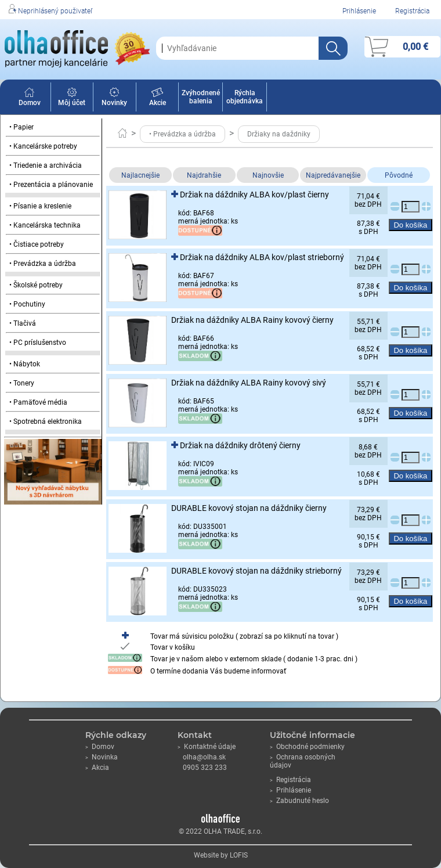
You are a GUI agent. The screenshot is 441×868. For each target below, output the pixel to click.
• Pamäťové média (38, 402)
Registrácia (412, 11)
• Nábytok (25, 364)
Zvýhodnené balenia (201, 97)
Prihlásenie (359, 11)
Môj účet (72, 99)
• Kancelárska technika (45, 225)
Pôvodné (399, 175)
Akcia (97, 768)
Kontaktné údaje (207, 747)
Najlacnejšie (140, 175)
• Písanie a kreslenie (40, 206)
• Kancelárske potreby (43, 146)
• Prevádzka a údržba (43, 264)
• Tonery (22, 383)
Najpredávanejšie (333, 175)
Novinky (114, 99)
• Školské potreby (36, 285)
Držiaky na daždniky (279, 134)
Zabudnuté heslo (299, 801)
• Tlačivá (23, 323)
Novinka (102, 757)
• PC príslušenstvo (38, 343)
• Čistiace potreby (37, 244)
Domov (30, 99)
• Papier (21, 127)
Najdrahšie (204, 175)
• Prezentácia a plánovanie (51, 185)
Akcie (158, 99)
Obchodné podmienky (307, 747)
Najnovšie (268, 175)
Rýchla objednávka (245, 97)
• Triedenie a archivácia (46, 165)
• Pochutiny (27, 304)
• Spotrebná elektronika (46, 422)
